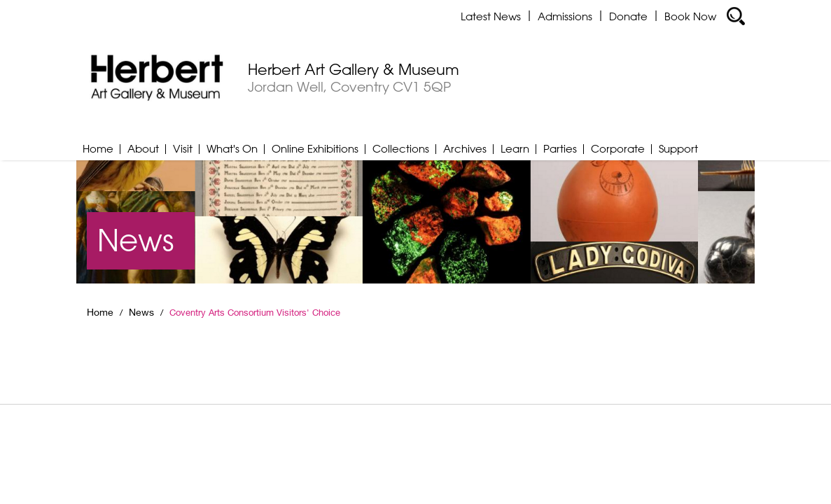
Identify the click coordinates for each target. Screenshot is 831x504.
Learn (515, 149)
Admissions (565, 16)
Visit (183, 149)
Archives (465, 149)
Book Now (690, 16)
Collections (401, 149)
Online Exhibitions (315, 149)
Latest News (491, 16)
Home (98, 149)
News (141, 312)
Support (678, 149)
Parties (560, 149)
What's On (232, 149)
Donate (628, 16)
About (143, 149)
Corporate (618, 149)
